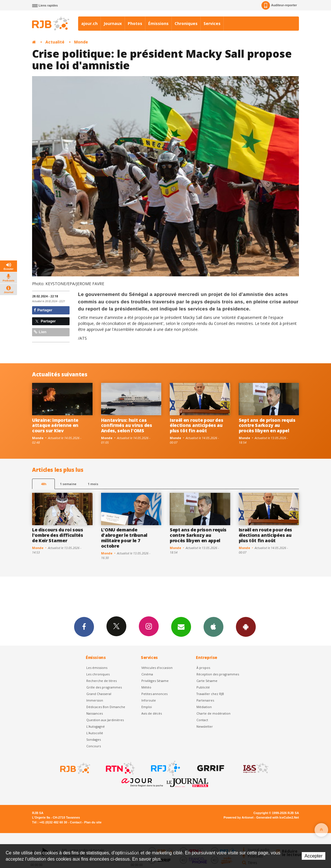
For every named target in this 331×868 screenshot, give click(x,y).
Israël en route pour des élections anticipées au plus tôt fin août (196, 425)
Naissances (95, 713)
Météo (146, 687)
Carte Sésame (207, 681)
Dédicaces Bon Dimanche (106, 707)
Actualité (55, 42)
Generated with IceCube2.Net (278, 817)
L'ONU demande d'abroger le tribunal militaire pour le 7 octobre (124, 538)
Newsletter (205, 726)
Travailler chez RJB (210, 694)
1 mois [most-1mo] (93, 484)
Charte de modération (213, 713)
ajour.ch (89, 23)
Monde (81, 42)
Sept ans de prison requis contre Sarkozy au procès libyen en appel (267, 425)
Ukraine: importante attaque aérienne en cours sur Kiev (55, 425)
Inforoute (149, 700)
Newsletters (181, 627)
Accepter (314, 856)
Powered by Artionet (239, 817)
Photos (135, 23)
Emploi (147, 707)
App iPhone (213, 627)
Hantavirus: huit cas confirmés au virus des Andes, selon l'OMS (127, 425)
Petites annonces (154, 694)
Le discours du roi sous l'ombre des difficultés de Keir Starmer (58, 535)
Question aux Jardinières (105, 720)
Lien (40, 332)
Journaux (113, 23)
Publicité (203, 687)
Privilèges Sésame (155, 681)
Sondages (94, 739)
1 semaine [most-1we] (68, 484)
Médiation (204, 707)
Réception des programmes (218, 674)
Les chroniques (98, 674)
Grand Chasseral (99, 694)
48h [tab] (44, 484)
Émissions (158, 23)
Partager (43, 310)
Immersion (95, 700)
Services (212, 23)
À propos (203, 668)
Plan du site (93, 822)
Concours (94, 746)
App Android (246, 627)
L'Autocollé (95, 733)
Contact (202, 720)
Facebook (84, 627)
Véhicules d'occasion (157, 668)
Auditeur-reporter (279, 5)
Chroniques (186, 23)
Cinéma (147, 674)
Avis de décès (152, 713)
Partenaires (205, 700)
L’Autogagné (96, 726)
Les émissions (97, 668)
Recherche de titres (101, 681)
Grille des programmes (104, 687)
